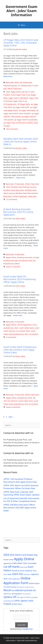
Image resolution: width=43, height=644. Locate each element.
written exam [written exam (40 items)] (17, 604)
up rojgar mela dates (27, 110)
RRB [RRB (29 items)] (13, 591)
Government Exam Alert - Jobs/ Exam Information (21, 11)
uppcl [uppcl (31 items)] (22, 597)
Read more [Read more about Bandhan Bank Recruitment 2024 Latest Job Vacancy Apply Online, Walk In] (21, 178)
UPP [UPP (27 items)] (18, 597)
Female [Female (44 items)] (15, 571)
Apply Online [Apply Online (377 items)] (24, 559)
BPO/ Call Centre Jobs (23, 82)
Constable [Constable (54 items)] (32, 563)
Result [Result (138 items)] (7, 590)
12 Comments (12, 199)
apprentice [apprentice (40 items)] (8, 563)
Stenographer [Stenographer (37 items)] (17, 594)
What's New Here (15, 89)
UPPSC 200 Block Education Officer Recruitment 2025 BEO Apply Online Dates (20, 508)
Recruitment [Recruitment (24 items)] (21, 587)
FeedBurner (27, 629)
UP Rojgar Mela (24, 104)
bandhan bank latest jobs (14, 190)
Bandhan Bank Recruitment (27, 193)
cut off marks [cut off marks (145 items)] (12, 567)
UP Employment (10, 104)
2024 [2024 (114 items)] (6, 555)
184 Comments (12, 129)
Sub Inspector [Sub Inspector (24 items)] (27, 594)
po (34, 260)
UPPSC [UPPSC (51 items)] (17, 601)
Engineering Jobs (10, 86)
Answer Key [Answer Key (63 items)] (32, 555)
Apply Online (16, 92)
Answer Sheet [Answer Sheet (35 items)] (8, 560)
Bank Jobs (10, 82)
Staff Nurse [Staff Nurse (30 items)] (7, 594)
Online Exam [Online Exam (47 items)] (34, 583)
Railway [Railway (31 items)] (14, 587)
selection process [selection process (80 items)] (24, 590)
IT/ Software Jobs (25, 86)
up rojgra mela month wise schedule (18, 123)
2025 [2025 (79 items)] (12, 555)
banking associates (25, 257)
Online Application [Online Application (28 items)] (14, 579)
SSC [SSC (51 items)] (34, 590)
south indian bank (26, 328)
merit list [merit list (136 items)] (17, 574)
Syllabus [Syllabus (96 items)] (8, 597)
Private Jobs (20, 184)
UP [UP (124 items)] (15, 597)
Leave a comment (13, 267)
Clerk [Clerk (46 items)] (25, 563)
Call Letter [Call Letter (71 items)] (17, 563)
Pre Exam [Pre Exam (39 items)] (7, 587)
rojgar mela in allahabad (18, 98)
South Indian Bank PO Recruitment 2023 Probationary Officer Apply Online (20, 279)
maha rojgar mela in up (20, 95)
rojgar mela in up (20, 101)
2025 (8, 92)
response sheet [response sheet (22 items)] (29, 587)
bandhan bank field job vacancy (24, 187)
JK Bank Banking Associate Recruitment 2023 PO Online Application (18, 212)
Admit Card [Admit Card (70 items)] (21, 555)
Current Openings (19, 196)
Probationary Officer (12, 264)
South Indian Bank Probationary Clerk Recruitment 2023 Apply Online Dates (20, 350)
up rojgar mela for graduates (26, 120)
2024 (8, 187)
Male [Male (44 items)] (9, 574)
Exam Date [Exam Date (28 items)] (24, 567)
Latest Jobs (32, 196)
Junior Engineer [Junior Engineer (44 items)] (26, 571)
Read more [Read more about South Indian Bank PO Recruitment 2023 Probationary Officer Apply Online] (18, 315)
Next (12, 417)
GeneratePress (31, 640)
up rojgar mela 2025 (21, 107)
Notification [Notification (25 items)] (27, 574)
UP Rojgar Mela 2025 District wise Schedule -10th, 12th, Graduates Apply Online (21, 43)
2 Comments (11, 337)
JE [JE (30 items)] (19, 571)
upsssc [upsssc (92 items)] (24, 601)
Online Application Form (27, 325)
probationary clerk (11, 328)
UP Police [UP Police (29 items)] (27, 597)
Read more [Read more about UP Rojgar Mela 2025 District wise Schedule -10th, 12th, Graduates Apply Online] (8, 76)
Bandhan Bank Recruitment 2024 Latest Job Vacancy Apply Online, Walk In (21, 141)
